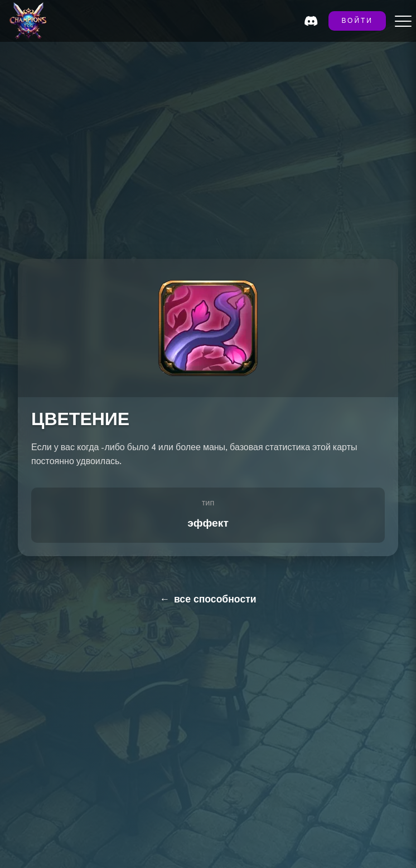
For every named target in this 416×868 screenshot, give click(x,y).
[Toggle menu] (403, 21)
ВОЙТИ (357, 21)
